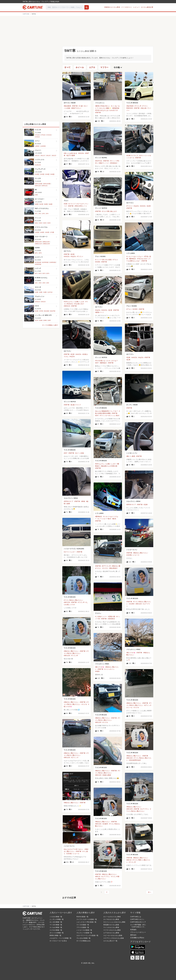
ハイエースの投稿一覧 (84, 930)
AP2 (40, 253)
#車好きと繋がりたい (141, 553)
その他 (118, 67)
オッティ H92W (132, 405)
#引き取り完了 (79, 304)
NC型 (41, 204)
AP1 (36, 253)
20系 (41, 292)
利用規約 (133, 930)
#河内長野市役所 (135, 760)
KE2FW (53, 311)
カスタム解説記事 (147, 7)
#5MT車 (75, 106)
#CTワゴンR (106, 566)
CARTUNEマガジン (137, 919)
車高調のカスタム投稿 (111, 925)
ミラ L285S (131, 253)
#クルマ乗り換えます (109, 211)
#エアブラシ (145, 809)
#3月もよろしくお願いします (74, 302)
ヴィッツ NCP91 (101, 158)
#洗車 (128, 357)
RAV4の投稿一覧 (82, 917)
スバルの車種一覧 (56, 927)
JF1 (36, 214)
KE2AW (47, 311)
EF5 (48, 273)
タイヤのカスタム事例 (111, 919)
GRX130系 (47, 184)
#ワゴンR (138, 106)
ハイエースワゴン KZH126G (74, 549)
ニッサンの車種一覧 (57, 919)
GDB (41, 320)
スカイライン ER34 (71, 498)
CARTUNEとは (136, 917)
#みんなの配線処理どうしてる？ (107, 411)
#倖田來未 (111, 619)
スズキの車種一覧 (56, 930)
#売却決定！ (114, 163)
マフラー (104, 67)
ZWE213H (46, 244)
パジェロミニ (100, 103)
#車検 (83, 501)
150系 (47, 232)
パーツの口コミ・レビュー (130, 7)
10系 (37, 292)
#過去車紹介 (113, 568)
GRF (49, 320)
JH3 (44, 283)
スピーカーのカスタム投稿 (113, 935)
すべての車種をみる (84, 941)
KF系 (41, 311)
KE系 (37, 311)
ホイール (80, 67)
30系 (45, 292)
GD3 (45, 223)
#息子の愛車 (71, 156)
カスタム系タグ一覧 (110, 941)
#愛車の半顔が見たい (103, 106)
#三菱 (81, 106)
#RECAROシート (81, 206)
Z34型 (47, 174)
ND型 (46, 204)
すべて (67, 67)
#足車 (149, 206)
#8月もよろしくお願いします (105, 464)
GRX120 (38, 186)
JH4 (48, 283)
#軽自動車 (67, 106)
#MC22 (129, 860)
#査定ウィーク (104, 163)
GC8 (36, 320)
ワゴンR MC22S (70, 597)
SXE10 (43, 302)
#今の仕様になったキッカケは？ (107, 361)
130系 (37, 232)
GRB (45, 320)
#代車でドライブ (132, 156)
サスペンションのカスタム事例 (114, 922)
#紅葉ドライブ (76, 405)
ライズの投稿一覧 (83, 925)
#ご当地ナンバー (101, 617)
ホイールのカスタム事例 (112, 917)
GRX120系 (39, 184)
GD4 (49, 223)
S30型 (52, 174)
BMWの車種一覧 (55, 935)
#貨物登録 (116, 108)
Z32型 (37, 174)
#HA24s (81, 153)
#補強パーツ (99, 312)
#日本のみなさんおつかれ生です (107, 110)
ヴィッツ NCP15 (101, 208)
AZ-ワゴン (130, 203)
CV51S (37, 137)
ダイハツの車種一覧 (57, 933)
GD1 (36, 223)
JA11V (43, 156)
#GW (66, 204)
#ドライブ (72, 204)
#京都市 (105, 824)
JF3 (44, 214)
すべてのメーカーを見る (58, 941)
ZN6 (36, 195)
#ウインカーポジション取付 (110, 416)
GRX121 (45, 186)
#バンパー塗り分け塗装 (103, 260)
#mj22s (136, 206)
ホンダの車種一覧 (56, 922)
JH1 (36, 283)
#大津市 (132, 604)
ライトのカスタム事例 (111, 927)
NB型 (37, 204)
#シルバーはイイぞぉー (135, 256)
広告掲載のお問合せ (137, 938)
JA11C (37, 156)
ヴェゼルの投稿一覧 (84, 938)
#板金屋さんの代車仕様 (109, 466)
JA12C (48, 156)
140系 (42, 232)
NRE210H (38, 242)
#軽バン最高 (131, 456)
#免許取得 (130, 106)
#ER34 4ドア (69, 501)
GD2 (41, 223)
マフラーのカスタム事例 (112, 930)
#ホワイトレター (70, 552)
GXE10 (37, 302)
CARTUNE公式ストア (138, 922)
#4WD (97, 671)
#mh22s (143, 206)
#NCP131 (99, 161)
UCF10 (50, 292)
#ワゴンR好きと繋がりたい (73, 600)
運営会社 (133, 935)
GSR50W (53, 262)
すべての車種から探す (50, 325)
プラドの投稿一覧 (83, 927)
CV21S (49, 135)
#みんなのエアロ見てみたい (74, 849)
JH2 (40, 283)
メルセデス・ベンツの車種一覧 (61, 938)
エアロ (92, 67)
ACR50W (38, 262)
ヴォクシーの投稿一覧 (84, 933)
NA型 (51, 204)
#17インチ (75, 758)
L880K (37, 146)
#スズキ (105, 568)
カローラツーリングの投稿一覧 (87, 935)
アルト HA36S (100, 256)
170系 (52, 232)
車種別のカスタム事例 (112, 7)
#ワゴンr (129, 206)
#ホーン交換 (80, 453)
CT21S (37, 135)
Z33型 (42, 174)
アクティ (98, 613)
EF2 (40, 273)
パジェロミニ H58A (133, 649)
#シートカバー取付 (104, 519)
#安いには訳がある (71, 153)
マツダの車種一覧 (56, 925)
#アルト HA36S (132, 309)
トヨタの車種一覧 (56, 917)
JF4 (47, 214)
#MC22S (67, 602)
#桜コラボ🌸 (131, 653)
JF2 (40, 214)
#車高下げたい (76, 108)
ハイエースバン (132, 550)
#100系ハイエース (133, 555)
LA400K (43, 146)
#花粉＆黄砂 (107, 775)
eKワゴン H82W (70, 103)
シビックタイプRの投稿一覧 (86, 922)
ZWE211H (38, 244)
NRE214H (46, 242)
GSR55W (38, 264)
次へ (150, 892)
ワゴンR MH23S (101, 408)
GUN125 (38, 165)
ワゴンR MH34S (132, 103)
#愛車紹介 (133, 259)
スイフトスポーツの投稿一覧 (87, 919)
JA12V (54, 156)
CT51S (43, 135)
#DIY (97, 363)
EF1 (36, 273)
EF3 (44, 273)
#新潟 (114, 519)
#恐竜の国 (112, 617)
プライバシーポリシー (138, 932)
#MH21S (67, 306)
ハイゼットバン (132, 453)
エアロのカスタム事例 (111, 933)
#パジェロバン (110, 669)
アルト (66, 201)
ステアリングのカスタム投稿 (114, 938)
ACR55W (45, 262)
